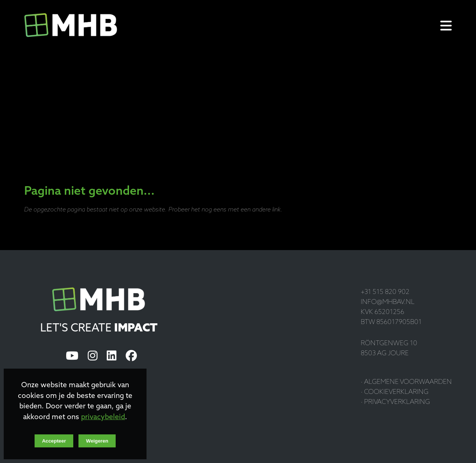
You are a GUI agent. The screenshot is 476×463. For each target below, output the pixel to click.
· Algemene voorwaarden (406, 382)
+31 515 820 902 (385, 292)
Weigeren (97, 441)
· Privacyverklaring (395, 402)
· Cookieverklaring (395, 392)
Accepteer (54, 441)
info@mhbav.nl (388, 302)
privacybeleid (103, 417)
